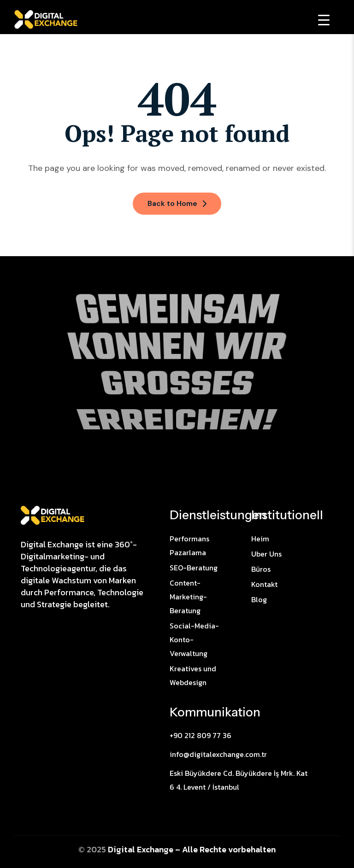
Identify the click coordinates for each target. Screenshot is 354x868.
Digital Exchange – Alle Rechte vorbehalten (192, 849)
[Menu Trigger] (324, 20)
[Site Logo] (53, 515)
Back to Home (177, 203)
